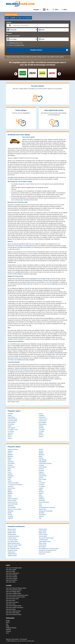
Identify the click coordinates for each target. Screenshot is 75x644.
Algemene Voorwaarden (13, 639)
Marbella (10, 493)
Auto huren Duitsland (12, 578)
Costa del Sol (42, 421)
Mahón (62, 57)
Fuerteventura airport (13, 536)
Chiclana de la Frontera (45, 463)
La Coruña (42, 429)
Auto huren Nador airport (13, 613)
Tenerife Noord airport (45, 552)
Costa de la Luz (43, 419)
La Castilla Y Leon (13, 429)
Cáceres (41, 458)
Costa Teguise (43, 467)
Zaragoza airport (12, 556)
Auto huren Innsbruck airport (14, 615)
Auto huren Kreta (11, 604)
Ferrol (9, 472)
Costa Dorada (11, 422)
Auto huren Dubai (11, 609)
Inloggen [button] (37, 10)
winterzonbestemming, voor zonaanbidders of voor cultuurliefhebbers (40, 282)
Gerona (41, 426)
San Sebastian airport (14, 548)
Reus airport (42, 547)
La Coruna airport (12, 540)
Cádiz (9, 460)
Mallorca (10, 435)
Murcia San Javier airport (15, 545)
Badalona (10, 455)
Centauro (9, 631)
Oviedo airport (43, 545)
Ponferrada (42, 500)
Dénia (9, 469)
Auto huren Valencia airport (13, 611)
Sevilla (10, 513)
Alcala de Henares (13, 449)
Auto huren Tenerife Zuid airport (15, 607)
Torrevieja (10, 516)
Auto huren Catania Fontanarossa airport (17, 595)
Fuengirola (11, 476)
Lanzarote (10, 433)
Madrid (53, 57)
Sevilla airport (11, 552)
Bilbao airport (42, 533)
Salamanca (11, 506)
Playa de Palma (12, 500)
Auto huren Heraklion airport (14, 606)
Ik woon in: (15, 45)
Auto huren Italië (10, 571)
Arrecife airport (12, 531)
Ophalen (9, 22)
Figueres (10, 474)
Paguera (41, 497)
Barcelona (34, 57)
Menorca (41, 435)
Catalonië (41, 415)
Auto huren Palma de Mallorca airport (16, 588)
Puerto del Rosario (13, 504)
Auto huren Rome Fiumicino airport (15, 597)
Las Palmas (42, 486)
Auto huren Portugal (11, 575)
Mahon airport (43, 543)
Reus (40, 504)
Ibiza (49, 57)
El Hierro (41, 469)
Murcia (10, 437)
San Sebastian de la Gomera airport (49, 548)
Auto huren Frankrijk (11, 577)
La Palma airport (43, 540)
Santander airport (12, 550)
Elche (9, 471)
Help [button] (65, 10)
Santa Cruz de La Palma (14, 509)
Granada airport (12, 538)
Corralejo (41, 465)
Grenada (41, 428)
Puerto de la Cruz (12, 502)
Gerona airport (43, 536)
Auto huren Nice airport (12, 602)
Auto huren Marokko (11, 580)
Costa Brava (42, 417)
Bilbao (41, 456)
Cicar (7, 633)
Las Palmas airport (13, 541)
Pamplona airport (12, 547)
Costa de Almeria (12, 419)
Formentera (11, 424)
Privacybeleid (23, 639)
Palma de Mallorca (26, 57)
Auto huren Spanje (11, 570)
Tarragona (42, 513)
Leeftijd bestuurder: (14, 43)
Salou (40, 506)
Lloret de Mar (11, 488)
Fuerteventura (43, 424)
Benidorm (10, 456)
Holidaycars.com (15, 641)
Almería (10, 453)
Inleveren (9, 33)
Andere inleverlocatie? (13, 36)
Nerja (40, 495)
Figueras (41, 472)
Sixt (7, 624)
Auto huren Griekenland (12, 573)
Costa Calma (11, 467)
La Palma (41, 431)
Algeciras (10, 451)
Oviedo (10, 497)
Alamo (8, 622)
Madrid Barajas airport (14, 543)
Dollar (8, 626)
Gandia (10, 478)
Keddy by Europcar (11, 628)
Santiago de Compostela (46, 511)
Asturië (41, 414)
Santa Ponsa (42, 509)
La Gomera (11, 431)
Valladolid (10, 518)
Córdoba (10, 465)
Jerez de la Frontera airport (46, 538)
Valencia (41, 516)
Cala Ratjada (42, 462)
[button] (47, 10)
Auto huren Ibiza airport (12, 599)
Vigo (40, 518)
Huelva (10, 481)
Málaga (40, 57)
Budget (8, 621)
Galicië (10, 426)
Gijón (9, 479)
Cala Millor (11, 462)
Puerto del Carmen (44, 502)
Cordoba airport (12, 534)
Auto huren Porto (11, 600)
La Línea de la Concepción (15, 485)
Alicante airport (12, 529)
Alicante (45, 57)
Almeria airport (43, 529)
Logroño (41, 488)
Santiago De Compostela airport (48, 550)
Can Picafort (11, 463)
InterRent (9, 629)
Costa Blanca (11, 417)
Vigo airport (42, 554)
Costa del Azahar (12, 421)
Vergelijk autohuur (49, 50)
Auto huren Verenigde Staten (14, 568)
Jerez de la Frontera (13, 483)
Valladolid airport (12, 554)
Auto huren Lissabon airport (14, 593)
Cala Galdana (43, 460)
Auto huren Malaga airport (13, 592)
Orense (10, 438)
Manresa (41, 492)
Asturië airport (43, 531)
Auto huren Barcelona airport (14, 590)
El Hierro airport (43, 534)
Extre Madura (43, 422)
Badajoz (41, 453)
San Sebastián (12, 507)
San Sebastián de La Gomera (47, 507)
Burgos (10, 415)
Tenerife (57, 57)
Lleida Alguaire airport (45, 541)
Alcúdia (41, 449)
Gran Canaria (11, 428)
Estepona (41, 471)
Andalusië (10, 414)
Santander (11, 511)
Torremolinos (42, 515)
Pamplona (42, 499)
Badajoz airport (12, 533)
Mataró (41, 493)
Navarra (41, 437)
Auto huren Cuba (11, 582)
